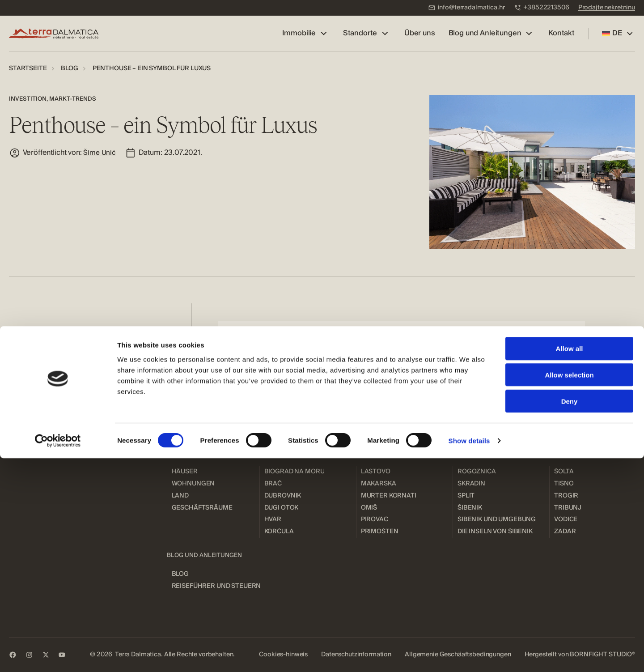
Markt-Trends (73, 99)
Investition (28, 99)
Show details (469, 654)
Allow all (570, 562)
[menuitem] (466, 8)
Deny (570, 615)
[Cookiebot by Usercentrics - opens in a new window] (58, 655)
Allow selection (569, 589)
